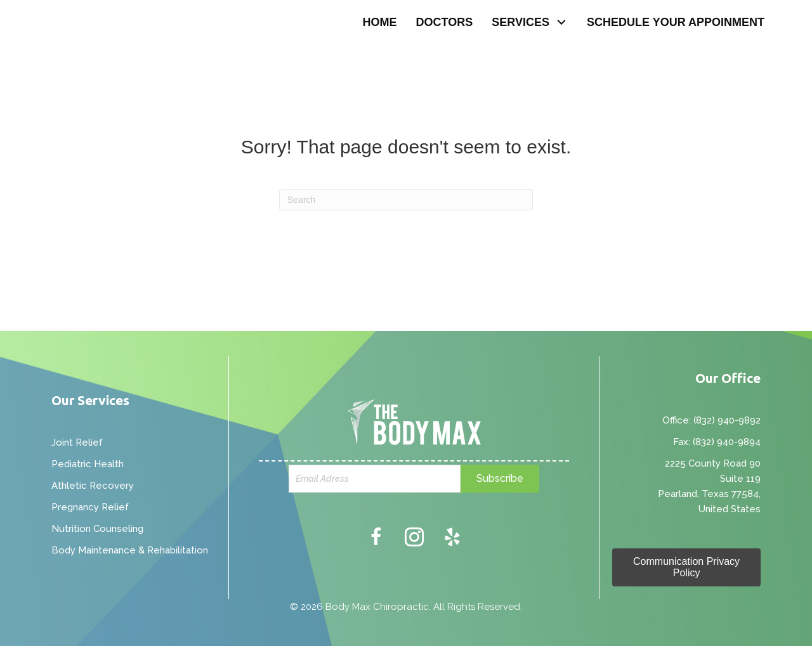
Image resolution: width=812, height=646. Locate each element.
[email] (375, 479)
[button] (562, 23)
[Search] (406, 200)
